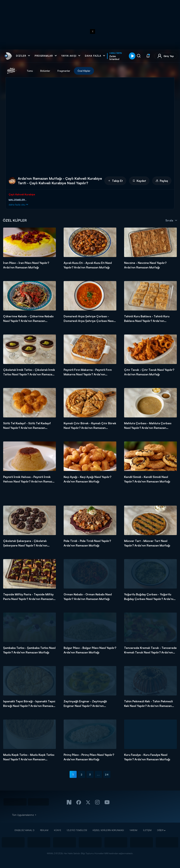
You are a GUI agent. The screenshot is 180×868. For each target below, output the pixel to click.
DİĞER (160, 830)
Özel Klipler (84, 71)
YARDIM (134, 830)
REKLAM (44, 830)
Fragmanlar (64, 71)
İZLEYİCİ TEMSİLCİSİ (77, 830)
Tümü (30, 71)
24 (107, 774)
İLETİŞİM (147, 830)
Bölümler (45, 71)
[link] (8, 56)
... (98, 774)
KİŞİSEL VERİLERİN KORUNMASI (108, 830)
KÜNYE (58, 830)
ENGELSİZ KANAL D (25, 830)
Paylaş (162, 181)
